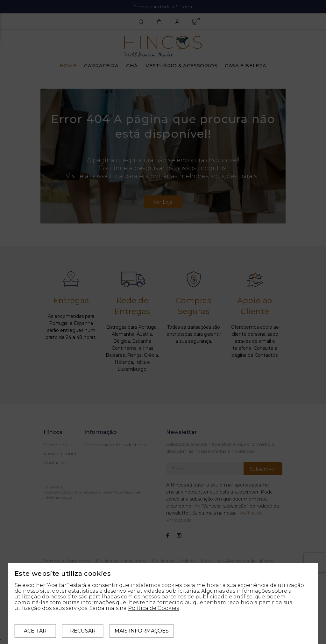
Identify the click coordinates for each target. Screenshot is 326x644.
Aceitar (35, 631)
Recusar (83, 631)
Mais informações (142, 631)
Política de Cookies (153, 608)
